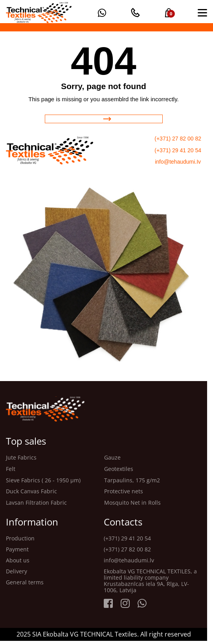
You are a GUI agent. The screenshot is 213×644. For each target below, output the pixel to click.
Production (20, 538)
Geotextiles (119, 469)
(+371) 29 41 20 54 (178, 150)
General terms (25, 582)
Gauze (112, 458)
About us (18, 560)
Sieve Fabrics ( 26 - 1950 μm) (43, 481)
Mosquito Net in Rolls (132, 503)
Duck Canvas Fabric (31, 492)
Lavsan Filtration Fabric (36, 503)
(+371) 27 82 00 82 (178, 139)
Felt (11, 469)
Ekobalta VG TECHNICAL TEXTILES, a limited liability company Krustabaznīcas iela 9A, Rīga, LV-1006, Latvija (150, 581)
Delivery (17, 571)
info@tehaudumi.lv (129, 560)
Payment (17, 549)
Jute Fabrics (21, 458)
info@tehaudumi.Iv (178, 162)
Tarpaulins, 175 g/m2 (132, 481)
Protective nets (124, 492)
